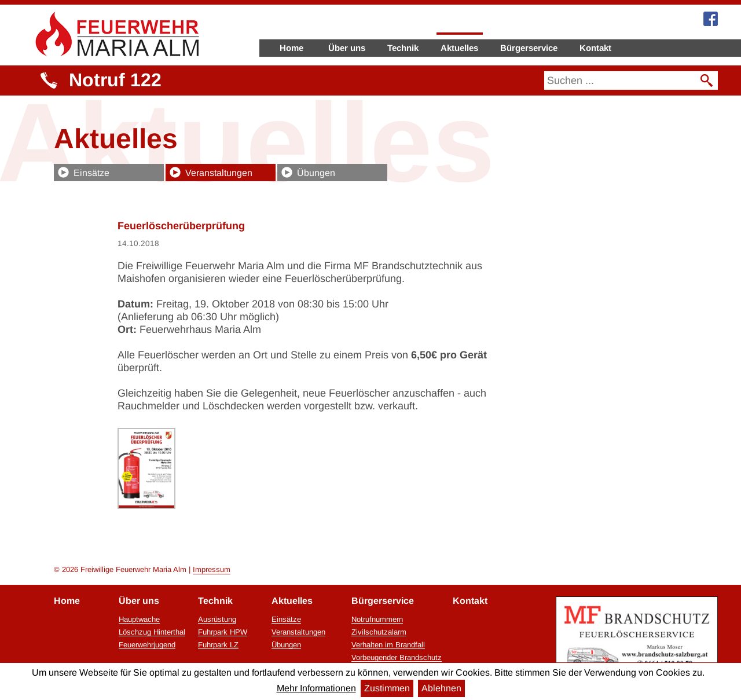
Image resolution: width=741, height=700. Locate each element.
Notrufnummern (377, 620)
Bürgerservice (529, 48)
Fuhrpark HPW (223, 632)
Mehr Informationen (316, 688)
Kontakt (595, 48)
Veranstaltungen (219, 173)
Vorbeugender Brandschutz (397, 658)
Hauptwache (139, 620)
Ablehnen (441, 688)
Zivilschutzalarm (379, 632)
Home (291, 48)
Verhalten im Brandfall (388, 645)
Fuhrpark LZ (218, 645)
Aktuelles (459, 48)
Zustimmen (387, 688)
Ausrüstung (217, 620)
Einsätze (91, 173)
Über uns (347, 48)
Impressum (212, 569)
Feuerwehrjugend (147, 645)
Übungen (316, 173)
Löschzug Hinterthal (152, 632)
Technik (403, 48)
